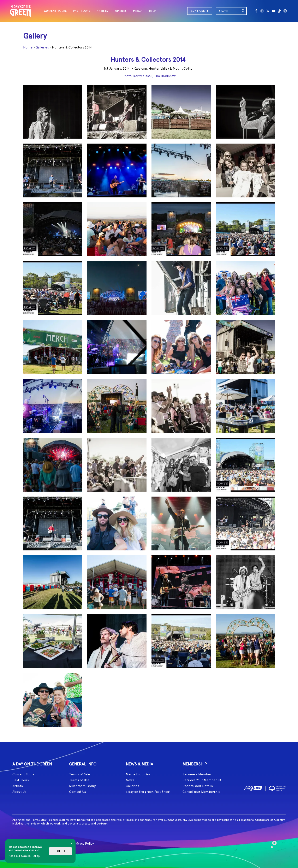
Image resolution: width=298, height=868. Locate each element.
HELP (152, 11)
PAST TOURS (82, 11)
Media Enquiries (138, 774)
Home (28, 47)
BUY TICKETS (200, 11)
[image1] (253, 788)
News (130, 780)
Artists (18, 786)
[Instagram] (262, 11)
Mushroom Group (83, 786)
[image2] (277, 788)
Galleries (42, 47)
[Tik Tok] (279, 11)
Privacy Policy (84, 843)
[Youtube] (274, 11)
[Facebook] (256, 11)
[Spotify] (285, 11)
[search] (243, 11)
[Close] (71, 844)
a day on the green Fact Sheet (148, 792)
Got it (60, 851)
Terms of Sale (80, 774)
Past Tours (21, 780)
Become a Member (197, 774)
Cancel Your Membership (201, 792)
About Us (19, 792)
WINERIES (120, 11)
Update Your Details (198, 786)
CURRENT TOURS (55, 11)
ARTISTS (102, 11)
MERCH (138, 11)
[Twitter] (268, 11)
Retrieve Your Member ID (202, 780)
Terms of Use (79, 780)
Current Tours (23, 774)
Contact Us (78, 792)
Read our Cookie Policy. (24, 856)
